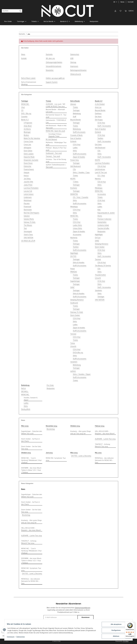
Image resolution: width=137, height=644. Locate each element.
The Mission (28, 225)
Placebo (27, 203)
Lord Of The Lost (101, 172)
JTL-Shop (126, 641)
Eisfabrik (73, 141)
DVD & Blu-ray (78, 353)
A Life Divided (100, 104)
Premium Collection (104, 219)
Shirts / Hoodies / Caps (81, 172)
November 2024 (51, 426)
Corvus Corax (28, 141)
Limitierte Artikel (103, 225)
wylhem (73, 371)
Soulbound (74, 303)
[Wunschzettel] (121, 11)
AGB (72, 58)
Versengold (28, 231)
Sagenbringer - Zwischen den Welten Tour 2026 (32, 432)
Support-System (52, 82)
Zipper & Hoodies (79, 157)
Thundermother (100, 275)
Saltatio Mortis (29, 219)
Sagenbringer (75, 281)
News (122, 2)
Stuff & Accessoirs (79, 132)
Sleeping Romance (77, 300)
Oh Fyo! (98, 238)
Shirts (75, 151)
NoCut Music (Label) (28, 78)
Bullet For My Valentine (32, 138)
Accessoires (77, 235)
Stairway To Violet (77, 312)
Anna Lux (98, 107)
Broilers (26, 135)
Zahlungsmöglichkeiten (54, 62)
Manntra (98, 179)
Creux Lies (27, 145)
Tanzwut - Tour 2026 (53, 156)
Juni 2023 (49, 453)
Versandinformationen (54, 66)
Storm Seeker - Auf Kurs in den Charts (30, 440)
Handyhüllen (102, 222)
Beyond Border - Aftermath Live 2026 (55, 111)
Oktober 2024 (75, 426)
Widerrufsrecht (76, 74)
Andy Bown (28, 126)
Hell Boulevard (75, 166)
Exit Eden (98, 145)
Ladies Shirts (77, 225)
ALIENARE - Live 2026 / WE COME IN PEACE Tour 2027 (56, 105)
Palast (73, 269)
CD (22, 110)
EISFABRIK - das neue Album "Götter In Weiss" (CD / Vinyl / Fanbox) (31, 470)
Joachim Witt (28, 182)
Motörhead (28, 200)
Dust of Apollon (76, 138)
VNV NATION (28, 238)
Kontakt (131, 2)
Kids (99, 210)
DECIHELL (25, 391)
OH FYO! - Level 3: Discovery (81, 456)
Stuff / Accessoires (104, 126)
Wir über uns (50, 58)
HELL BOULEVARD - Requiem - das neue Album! (105, 432)
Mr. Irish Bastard (51, 139)
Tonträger (76, 110)
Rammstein (28, 210)
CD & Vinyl (77, 145)
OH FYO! (73, 256)
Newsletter (50, 70)
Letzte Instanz (29, 194)
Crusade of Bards (76, 135)
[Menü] (134, 623)
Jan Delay (27, 179)
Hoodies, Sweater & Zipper (31, 399)
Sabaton (27, 216)
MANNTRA (74, 194)
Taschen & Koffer (103, 228)
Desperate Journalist (31, 160)
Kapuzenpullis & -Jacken (106, 213)
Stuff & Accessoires (80, 154)
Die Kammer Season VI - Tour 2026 (56, 116)
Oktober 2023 (26, 453)
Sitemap (73, 62)
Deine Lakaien (29, 154)
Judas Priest (28, 185)
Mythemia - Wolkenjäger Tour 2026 (56, 144)
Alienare (73, 104)
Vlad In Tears (28, 235)
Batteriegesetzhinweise (78, 70)
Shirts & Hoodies (79, 262)
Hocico (26, 176)
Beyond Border (76, 120)
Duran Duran (28, 163)
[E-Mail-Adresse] (60, 617)
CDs (74, 169)
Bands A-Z (25, 120)
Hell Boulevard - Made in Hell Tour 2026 (56, 127)
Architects (27, 129)
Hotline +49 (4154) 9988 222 (55, 78)
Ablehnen (115, 636)
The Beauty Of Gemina (103, 266)
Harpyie (26, 172)
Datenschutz (75, 54)
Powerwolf (27, 207)
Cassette (24, 117)
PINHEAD (74, 272)
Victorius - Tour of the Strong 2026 (56, 161)
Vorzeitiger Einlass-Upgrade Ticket (55, 135)
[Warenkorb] (129, 11)
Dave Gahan (28, 151)
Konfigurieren (115, 631)
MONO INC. (25, 104)
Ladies (75, 148)
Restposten (101, 231)
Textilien (76, 247)
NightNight (74, 253)
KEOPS (73, 179)
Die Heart (98, 117)
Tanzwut (73, 334)
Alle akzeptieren (115, 625)
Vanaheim (74, 362)
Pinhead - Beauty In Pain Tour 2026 (56, 149)
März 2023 (74, 453)
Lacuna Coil (28, 191)
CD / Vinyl (101, 176)
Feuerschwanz (29, 169)
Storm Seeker (75, 315)
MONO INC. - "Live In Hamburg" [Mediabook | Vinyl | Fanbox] (31, 460)
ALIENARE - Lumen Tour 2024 (105, 439)
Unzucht (73, 346)
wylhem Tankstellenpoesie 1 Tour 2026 (56, 166)
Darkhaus (98, 113)
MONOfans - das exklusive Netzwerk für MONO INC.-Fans (104, 460)
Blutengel (27, 132)
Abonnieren (85, 617)
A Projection (28, 123)
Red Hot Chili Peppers (31, 213)
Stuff (74, 117)
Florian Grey (75, 160)
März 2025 (25, 426)
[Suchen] (10, 11)
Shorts (100, 216)
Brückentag (51, 429)
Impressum (74, 66)
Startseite (49, 54)
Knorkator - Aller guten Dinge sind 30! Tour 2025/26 (81, 432)
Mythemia (74, 238)
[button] (115, 11)
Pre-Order (50, 385)
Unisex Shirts (77, 228)
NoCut (23, 388)
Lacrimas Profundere (31, 188)
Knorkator (74, 188)
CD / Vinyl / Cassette (81, 197)
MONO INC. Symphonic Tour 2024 (56, 459)
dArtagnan (27, 148)
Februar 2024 (100, 426)
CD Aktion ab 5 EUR (28, 241)
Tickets (75, 107)
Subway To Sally (30, 222)
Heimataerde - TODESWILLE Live (56, 121)
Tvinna (73, 343)
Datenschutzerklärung (83, 608)
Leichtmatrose (100, 169)
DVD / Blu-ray (26, 113)
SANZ (72, 287)
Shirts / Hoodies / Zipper (82, 374)
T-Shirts (76, 182)
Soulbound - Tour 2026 (54, 153)
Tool (25, 228)
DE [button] (114, 2)
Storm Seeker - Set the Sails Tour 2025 (31, 448)
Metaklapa (74, 207)
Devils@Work (26, 409)
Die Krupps (99, 120)
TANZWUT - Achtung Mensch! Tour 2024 (102, 445)
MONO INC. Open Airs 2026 (55, 131)
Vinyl (23, 107)
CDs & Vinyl (102, 166)
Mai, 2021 (98, 453)
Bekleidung (77, 113)
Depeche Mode (29, 157)
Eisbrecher (28, 166)
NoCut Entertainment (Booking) (29, 83)
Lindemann (28, 197)
